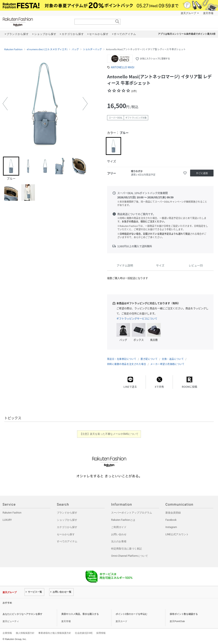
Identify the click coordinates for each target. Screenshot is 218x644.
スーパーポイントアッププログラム (132, 513)
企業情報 (7, 633)
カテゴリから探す (67, 527)
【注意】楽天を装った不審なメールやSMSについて (109, 434)
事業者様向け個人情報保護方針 (55, 633)
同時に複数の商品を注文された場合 (127, 364)
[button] (5, 104)
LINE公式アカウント (177, 534)
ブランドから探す (67, 513)
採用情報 (101, 633)
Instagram (171, 527)
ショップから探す (67, 520)
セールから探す (66, 534)
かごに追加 (202, 173)
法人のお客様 (119, 541)
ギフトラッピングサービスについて (137, 319)
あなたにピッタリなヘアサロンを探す (22, 614)
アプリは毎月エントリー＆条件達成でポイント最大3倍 (187, 34)
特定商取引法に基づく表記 (126, 549)
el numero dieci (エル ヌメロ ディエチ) (47, 49)
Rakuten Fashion (36, 22)
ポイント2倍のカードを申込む (131, 614)
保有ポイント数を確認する (184, 614)
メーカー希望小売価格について (167, 364)
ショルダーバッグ (92, 49)
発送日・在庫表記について (122, 359)
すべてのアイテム (67, 541)
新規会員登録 (173, 513)
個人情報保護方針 (25, 633)
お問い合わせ (119, 534)
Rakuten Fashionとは (123, 520)
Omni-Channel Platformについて (130, 556)
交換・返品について (173, 359)
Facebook (171, 520)
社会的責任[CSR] (84, 633)
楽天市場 (208, 13)
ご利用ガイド (119, 527)
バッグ (75, 49)
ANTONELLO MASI (123, 67)
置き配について (149, 359)
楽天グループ (188, 13)
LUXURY (7, 520)
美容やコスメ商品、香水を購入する (80, 614)
